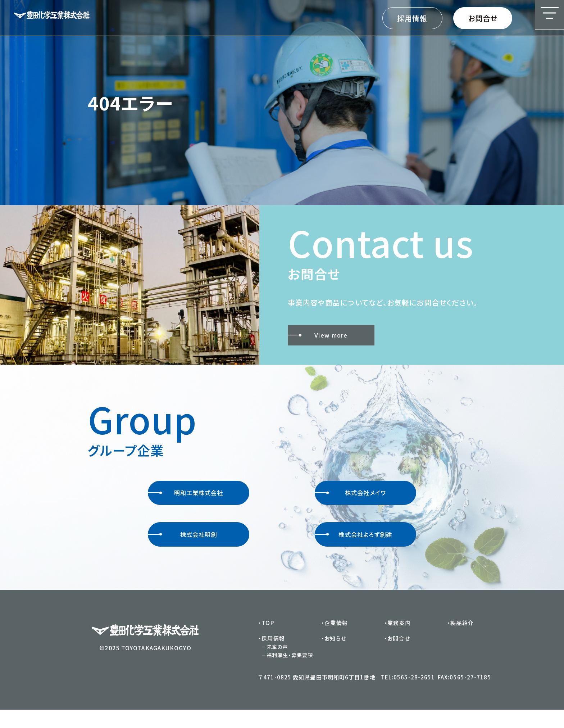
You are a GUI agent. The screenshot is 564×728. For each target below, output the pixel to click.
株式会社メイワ (351, 497)
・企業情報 (335, 640)
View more (321, 335)
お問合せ (483, 18)
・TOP (267, 640)
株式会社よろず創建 (355, 547)
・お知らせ (335, 656)
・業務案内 (398, 640)
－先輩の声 (275, 665)
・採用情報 (272, 656)
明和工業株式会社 (187, 497)
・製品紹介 (461, 640)
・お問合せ (398, 656)
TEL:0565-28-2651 (409, 695)
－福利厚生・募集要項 (288, 673)
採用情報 (412, 18)
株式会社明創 (183, 547)
